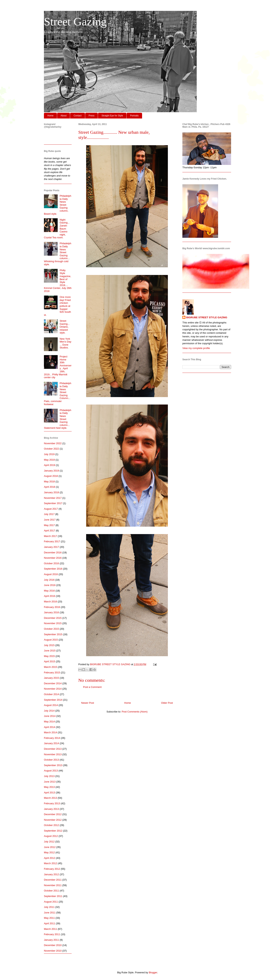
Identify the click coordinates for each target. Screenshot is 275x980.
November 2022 (53, 443)
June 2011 (50, 913)
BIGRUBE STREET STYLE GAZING (207, 317)
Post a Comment (92, 687)
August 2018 (51, 476)
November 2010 (53, 951)
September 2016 (53, 569)
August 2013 (51, 771)
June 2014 (50, 716)
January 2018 (51, 492)
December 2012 (53, 814)
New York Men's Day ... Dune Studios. (65, 343)
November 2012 (53, 820)
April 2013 (50, 793)
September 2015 (53, 634)
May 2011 (49, 918)
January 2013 (51, 809)
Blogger (153, 972)
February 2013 (52, 803)
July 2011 (49, 907)
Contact (77, 116)
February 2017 (52, 541)
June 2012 (50, 847)
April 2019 (50, 465)
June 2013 (50, 782)
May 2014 (49, 722)
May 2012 (49, 852)
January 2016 (51, 612)
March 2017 (51, 536)
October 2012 (51, 825)
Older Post (167, 703)
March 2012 (51, 863)
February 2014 (52, 738)
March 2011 (51, 929)
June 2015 (50, 651)
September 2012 (53, 831)
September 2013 (53, 765)
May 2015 (49, 656)
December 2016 (53, 552)
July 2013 (49, 776)
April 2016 (50, 596)
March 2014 (51, 732)
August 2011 (51, 902)
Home (50, 116)
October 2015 (51, 629)
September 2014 (53, 700)
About (63, 116)
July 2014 (49, 711)
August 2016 (51, 574)
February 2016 (52, 607)
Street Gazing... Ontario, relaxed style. (65, 327)
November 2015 (53, 623)
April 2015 (50, 661)
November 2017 (53, 498)
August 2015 (51, 640)
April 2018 (50, 487)
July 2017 (49, 514)
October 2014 (51, 694)
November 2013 (53, 754)
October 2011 (51, 891)
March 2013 (51, 798)
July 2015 (49, 645)
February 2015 (52, 673)
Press (92, 116)
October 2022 (51, 449)
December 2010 (53, 945)
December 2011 (53, 880)
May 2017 (49, 525)
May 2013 (49, 787)
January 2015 (51, 678)
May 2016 (49, 591)
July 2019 (49, 454)
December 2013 (53, 749)
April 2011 (50, 923)
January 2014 (51, 743)
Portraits (134, 116)
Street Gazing (75, 22)
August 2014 (51, 705)
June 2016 (50, 585)
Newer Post (88, 703)
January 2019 (51, 471)
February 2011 (52, 934)
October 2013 (51, 760)
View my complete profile (196, 348)
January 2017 (51, 547)
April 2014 (50, 727)
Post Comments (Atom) (135, 712)
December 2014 (53, 683)
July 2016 (49, 580)
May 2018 (49, 482)
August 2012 (51, 836)
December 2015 (53, 618)
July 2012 (49, 842)
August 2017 (51, 509)
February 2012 (52, 869)
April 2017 (50, 531)
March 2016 (51, 602)
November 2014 (53, 689)
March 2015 (51, 667)
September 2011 (53, 896)
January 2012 (51, 874)
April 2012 (50, 858)
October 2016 (51, 563)
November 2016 (53, 558)
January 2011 (51, 940)
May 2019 (49, 460)
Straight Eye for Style (112, 116)
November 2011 (53, 885)
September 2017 (53, 503)
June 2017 (50, 520)
